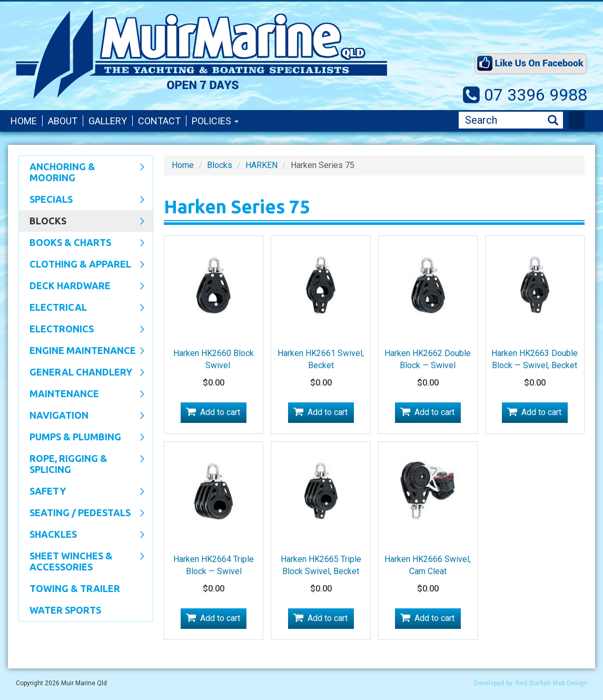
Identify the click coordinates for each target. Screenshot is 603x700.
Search (553, 120)
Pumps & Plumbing (82, 438)
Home (24, 121)
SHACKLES (82, 535)
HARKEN (261, 165)
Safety (82, 492)
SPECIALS (82, 200)
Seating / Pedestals (82, 514)
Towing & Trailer (75, 588)
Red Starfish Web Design (551, 683)
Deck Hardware (82, 287)
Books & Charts (82, 243)
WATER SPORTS (65, 610)
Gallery (108, 121)
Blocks (82, 222)
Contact (159, 121)
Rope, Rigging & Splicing (82, 464)
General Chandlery (82, 373)
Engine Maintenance (82, 351)
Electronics (82, 330)
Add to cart (220, 412)
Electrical (82, 308)
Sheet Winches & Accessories (82, 561)
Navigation (82, 416)
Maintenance (82, 395)
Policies (215, 121)
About (63, 121)
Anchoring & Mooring (82, 172)
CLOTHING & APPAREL (82, 265)
